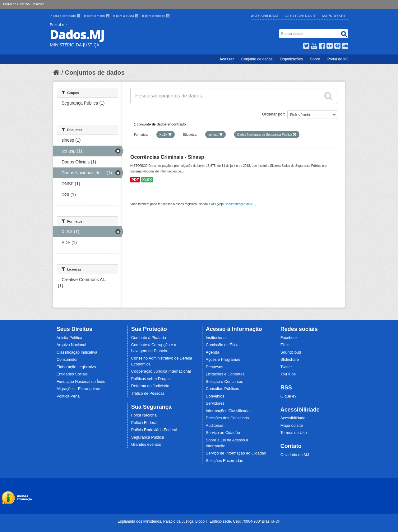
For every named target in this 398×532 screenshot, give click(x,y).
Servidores (215, 403)
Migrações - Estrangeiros (78, 389)
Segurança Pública (148, 437)
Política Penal (69, 396)
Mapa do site (292, 426)
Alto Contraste (301, 16)
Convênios (215, 396)
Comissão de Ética (222, 345)
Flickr (285, 345)
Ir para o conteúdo (66, 16)
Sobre (315, 59)
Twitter (286, 367)
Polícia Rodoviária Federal (154, 430)
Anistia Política (69, 338)
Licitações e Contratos (225, 374)
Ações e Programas (223, 360)
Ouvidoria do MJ (295, 455)
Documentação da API (240, 204)
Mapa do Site (335, 16)
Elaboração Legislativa (76, 367)
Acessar (227, 59)
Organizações (291, 59)
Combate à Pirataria (149, 338)
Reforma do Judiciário (150, 386)
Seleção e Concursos (224, 382)
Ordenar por (273, 114)
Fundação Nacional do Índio (81, 382)
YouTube (288, 374)
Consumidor (67, 360)
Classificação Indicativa (77, 352)
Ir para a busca (126, 16)
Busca (280, 30)
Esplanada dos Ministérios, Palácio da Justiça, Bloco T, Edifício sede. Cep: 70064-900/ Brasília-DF (199, 521)
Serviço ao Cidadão (223, 433)
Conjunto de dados (257, 59)
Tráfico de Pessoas (148, 393)
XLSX (147, 180)
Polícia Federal (144, 423)
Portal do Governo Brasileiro (24, 4)
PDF (135, 180)
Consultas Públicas (222, 389)
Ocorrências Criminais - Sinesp (167, 157)
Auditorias (215, 426)
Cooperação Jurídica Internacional (161, 371)
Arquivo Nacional (71, 345)
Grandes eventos (146, 445)
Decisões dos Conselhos (227, 418)
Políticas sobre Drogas (151, 379)
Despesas (215, 367)
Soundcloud (291, 352)
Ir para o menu (97, 16)
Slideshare (290, 360)
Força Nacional (144, 415)
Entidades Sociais (72, 374)
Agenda (213, 352)
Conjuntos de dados (95, 73)
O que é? (289, 396)
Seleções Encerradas (224, 461)
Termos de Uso (294, 433)
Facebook (289, 338)
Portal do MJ (338, 59)
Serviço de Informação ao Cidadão (236, 453)
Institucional (216, 338)
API (214, 204)
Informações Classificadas (229, 411)
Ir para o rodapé (156, 16)
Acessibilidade (265, 16)
